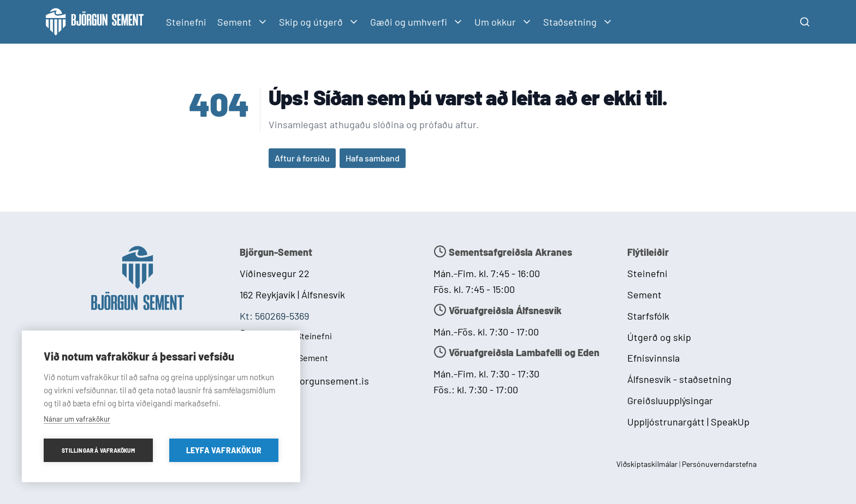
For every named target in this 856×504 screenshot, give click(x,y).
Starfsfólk (648, 316)
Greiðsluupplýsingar (670, 400)
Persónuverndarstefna (719, 464)
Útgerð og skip (659, 337)
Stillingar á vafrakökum (98, 451)
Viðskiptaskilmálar (648, 464)
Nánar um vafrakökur (77, 419)
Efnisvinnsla (653, 358)
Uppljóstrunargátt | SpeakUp (688, 422)
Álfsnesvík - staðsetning (679, 379)
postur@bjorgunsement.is (312, 381)
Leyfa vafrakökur (224, 450)
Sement (644, 295)
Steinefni (186, 22)
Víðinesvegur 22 (275, 273)
